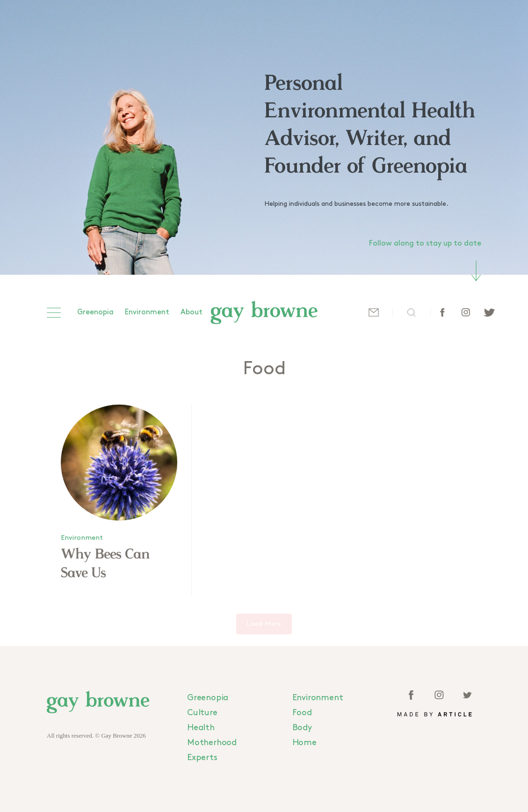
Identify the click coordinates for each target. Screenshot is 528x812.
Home (304, 743)
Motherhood (212, 743)
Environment (147, 312)
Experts (202, 758)
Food (302, 713)
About (192, 312)
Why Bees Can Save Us (105, 564)
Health (201, 728)
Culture (202, 713)
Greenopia (95, 312)
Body (302, 728)
